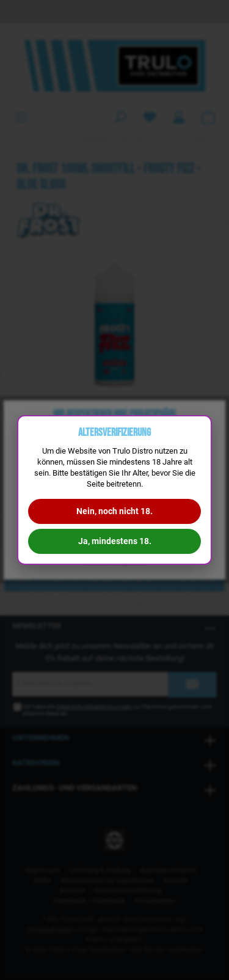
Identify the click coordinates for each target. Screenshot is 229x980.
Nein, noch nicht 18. (114, 511)
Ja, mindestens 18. (115, 541)
